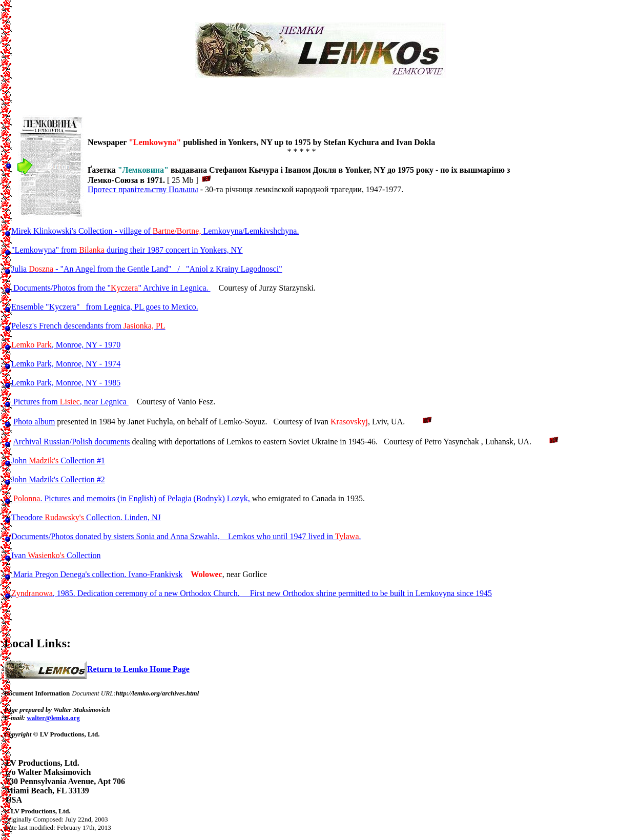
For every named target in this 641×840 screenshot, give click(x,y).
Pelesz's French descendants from (88, 326)
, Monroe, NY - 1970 (66, 345)
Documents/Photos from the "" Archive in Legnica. (111, 288)
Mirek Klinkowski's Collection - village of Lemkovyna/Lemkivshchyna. (155, 231)
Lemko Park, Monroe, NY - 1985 (66, 383)
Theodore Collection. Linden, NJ (86, 517)
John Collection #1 (58, 460)
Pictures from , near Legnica (70, 402)
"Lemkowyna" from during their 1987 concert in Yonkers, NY (127, 250)
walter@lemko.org (53, 718)
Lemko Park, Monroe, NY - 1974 (66, 364)
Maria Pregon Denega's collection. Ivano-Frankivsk (97, 574)
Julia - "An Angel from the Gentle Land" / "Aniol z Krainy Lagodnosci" (147, 269)
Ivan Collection (56, 555)
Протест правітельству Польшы (143, 189)
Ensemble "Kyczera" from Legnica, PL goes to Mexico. (105, 307)
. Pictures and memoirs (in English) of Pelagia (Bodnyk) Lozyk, (132, 498)
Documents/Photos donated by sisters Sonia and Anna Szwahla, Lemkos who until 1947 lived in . (186, 536)
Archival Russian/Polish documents (71, 442)
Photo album (34, 422)
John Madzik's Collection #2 (58, 479)
